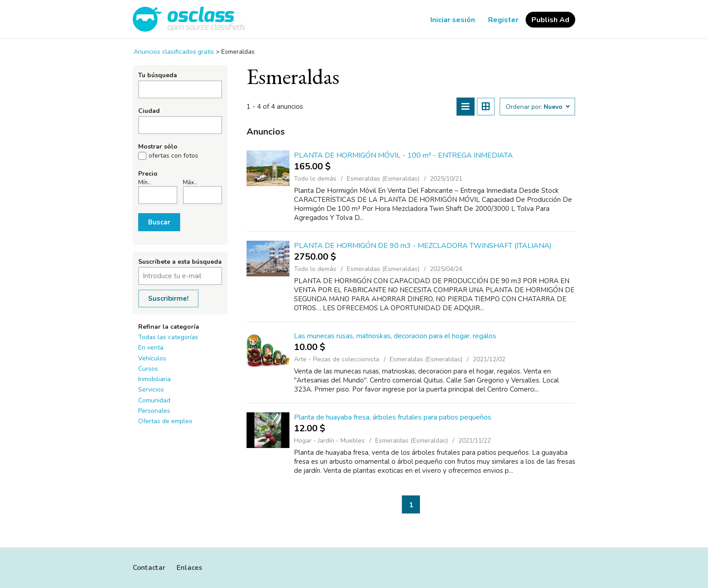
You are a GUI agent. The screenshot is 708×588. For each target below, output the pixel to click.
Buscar (159, 222)
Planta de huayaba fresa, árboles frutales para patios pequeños (393, 417)
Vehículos (152, 358)
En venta (151, 348)
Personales (154, 411)
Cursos (148, 369)
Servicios (151, 390)
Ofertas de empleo (165, 421)
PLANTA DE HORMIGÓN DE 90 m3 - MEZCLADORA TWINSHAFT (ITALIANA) (423, 246)
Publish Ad (550, 20)
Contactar (149, 568)
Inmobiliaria (154, 379)
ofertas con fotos (173, 156)
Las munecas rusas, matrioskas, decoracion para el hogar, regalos (395, 336)
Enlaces (189, 568)
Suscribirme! (168, 299)
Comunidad (154, 400)
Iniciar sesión (453, 20)
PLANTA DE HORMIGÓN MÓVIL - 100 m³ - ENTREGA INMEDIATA (403, 155)
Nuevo (556, 107)
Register (503, 20)
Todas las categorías (168, 337)
